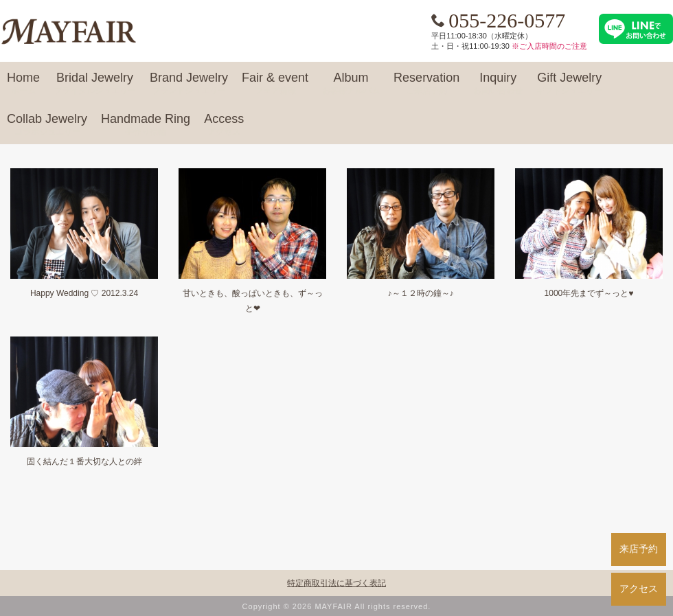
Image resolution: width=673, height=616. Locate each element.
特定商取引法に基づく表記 (336, 583)
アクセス (639, 589)
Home (23, 84)
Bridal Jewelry (95, 84)
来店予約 (639, 549)
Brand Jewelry (189, 84)
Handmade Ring (146, 125)
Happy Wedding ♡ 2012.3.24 (84, 293)
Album (351, 84)
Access (224, 125)
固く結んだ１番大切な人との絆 (84, 461)
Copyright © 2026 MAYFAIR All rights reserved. (337, 606)
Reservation (426, 84)
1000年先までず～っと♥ (589, 293)
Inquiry (498, 84)
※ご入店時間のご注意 (549, 46)
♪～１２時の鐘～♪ (421, 293)
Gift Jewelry (569, 84)
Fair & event (275, 84)
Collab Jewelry (47, 125)
